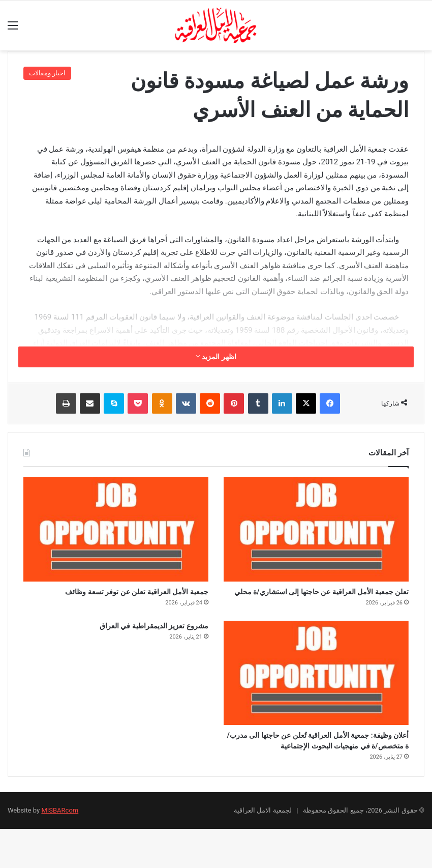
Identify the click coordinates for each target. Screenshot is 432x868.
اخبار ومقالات (47, 73)
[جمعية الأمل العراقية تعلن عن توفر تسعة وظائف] (116, 529)
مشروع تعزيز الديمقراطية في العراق (130, 646)
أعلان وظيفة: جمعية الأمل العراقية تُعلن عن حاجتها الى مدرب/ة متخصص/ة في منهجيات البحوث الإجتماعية (317, 769)
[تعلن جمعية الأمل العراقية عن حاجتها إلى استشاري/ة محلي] (316, 529)
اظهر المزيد (216, 357)
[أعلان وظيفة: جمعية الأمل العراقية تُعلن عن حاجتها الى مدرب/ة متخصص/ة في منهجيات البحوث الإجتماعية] (316, 691)
